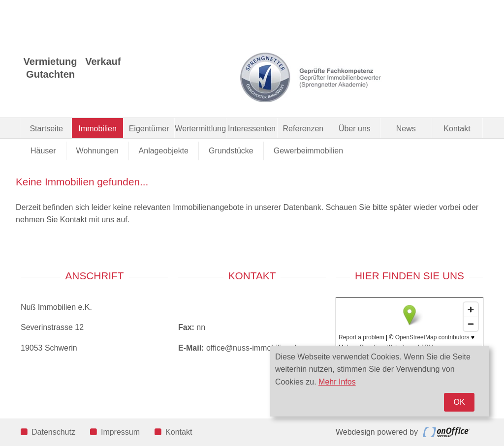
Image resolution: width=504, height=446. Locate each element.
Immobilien (97, 129)
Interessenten (252, 129)
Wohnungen (97, 151)
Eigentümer (149, 129)
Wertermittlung (200, 129)
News (406, 129)
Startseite (46, 129)
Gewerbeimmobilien (308, 151)
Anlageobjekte (164, 151)
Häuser (43, 151)
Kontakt (457, 129)
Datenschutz (48, 432)
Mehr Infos (337, 382)
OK (459, 402)
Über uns (355, 129)
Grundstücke (231, 151)
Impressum (115, 432)
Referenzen (303, 129)
